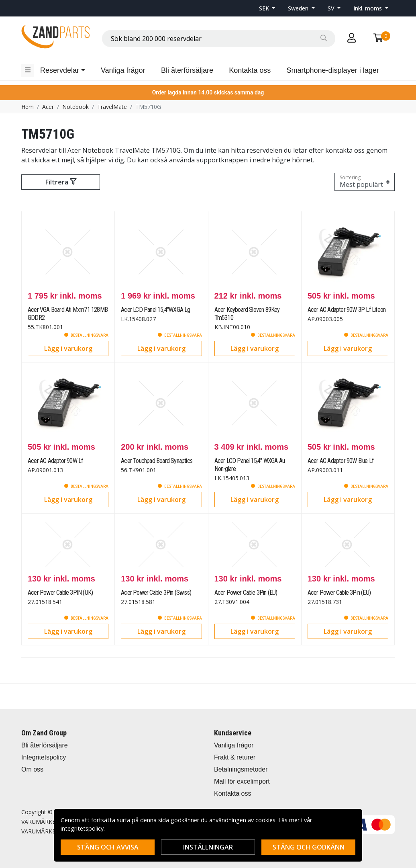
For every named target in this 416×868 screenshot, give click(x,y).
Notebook (75, 107)
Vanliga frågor (123, 70)
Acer (48, 107)
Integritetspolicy (44, 757)
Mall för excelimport (242, 781)
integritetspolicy (82, 828)
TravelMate (112, 107)
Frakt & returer (235, 757)
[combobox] (219, 39)
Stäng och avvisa (108, 847)
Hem (28, 107)
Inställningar (208, 847)
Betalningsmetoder (241, 769)
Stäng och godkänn (309, 847)
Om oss (32, 769)
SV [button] (332, 8)
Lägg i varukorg (68, 348)
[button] (267, 8)
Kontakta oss (250, 70)
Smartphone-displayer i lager (333, 70)
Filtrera (61, 182)
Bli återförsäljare (187, 70)
